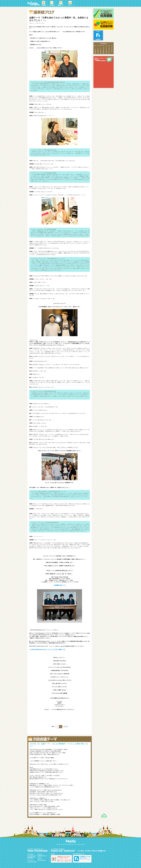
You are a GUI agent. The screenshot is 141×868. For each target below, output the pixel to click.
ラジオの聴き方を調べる (61, 859)
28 (101, 53)
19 (95, 52)
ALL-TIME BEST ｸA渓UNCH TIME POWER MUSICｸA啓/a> (32, 857)
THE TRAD (40, 859)
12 (95, 50)
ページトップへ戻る (104, 816)
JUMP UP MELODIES (41, 860)
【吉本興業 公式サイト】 (59, 585)
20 (98, 52)
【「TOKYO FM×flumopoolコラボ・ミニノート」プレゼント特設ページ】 (47, 649)
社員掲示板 (104, 24)
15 (103, 50)
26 (95, 53)
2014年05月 (104, 44)
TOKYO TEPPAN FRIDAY (32, 862)
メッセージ (70, 3)
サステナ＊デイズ (31, 860)
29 (103, 53)
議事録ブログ (61, 3)
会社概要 (52, 3)
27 (98, 53)
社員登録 (44, 3)
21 (101, 52)
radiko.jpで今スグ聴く (82, 859)
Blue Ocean (40, 854)
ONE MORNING (30, 854)
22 (103, 52)
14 (101, 50)
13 (98, 50)
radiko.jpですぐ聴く (98, 35)
